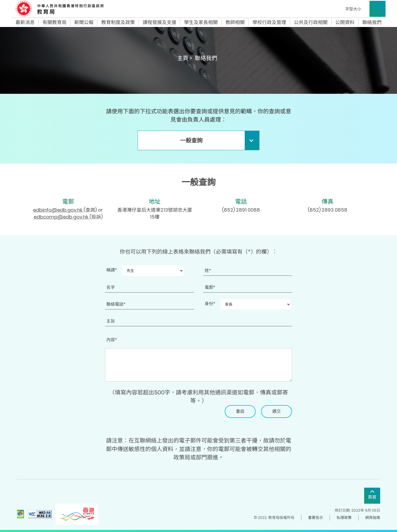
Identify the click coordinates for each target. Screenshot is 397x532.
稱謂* (112, 270)
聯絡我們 (372, 22)
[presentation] (146, 415)
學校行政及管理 (269, 22)
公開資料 (345, 22)
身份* (210, 304)
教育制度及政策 (118, 22)
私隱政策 (344, 518)
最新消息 (25, 22)
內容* (112, 340)
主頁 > (185, 58)
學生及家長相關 (201, 22)
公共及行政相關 (311, 22)
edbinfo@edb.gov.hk (58, 210)
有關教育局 (55, 22)
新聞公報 (84, 22)
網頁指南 (373, 518)
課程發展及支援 (159, 22)
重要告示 (316, 518)
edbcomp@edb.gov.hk (62, 217)
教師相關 (235, 22)
